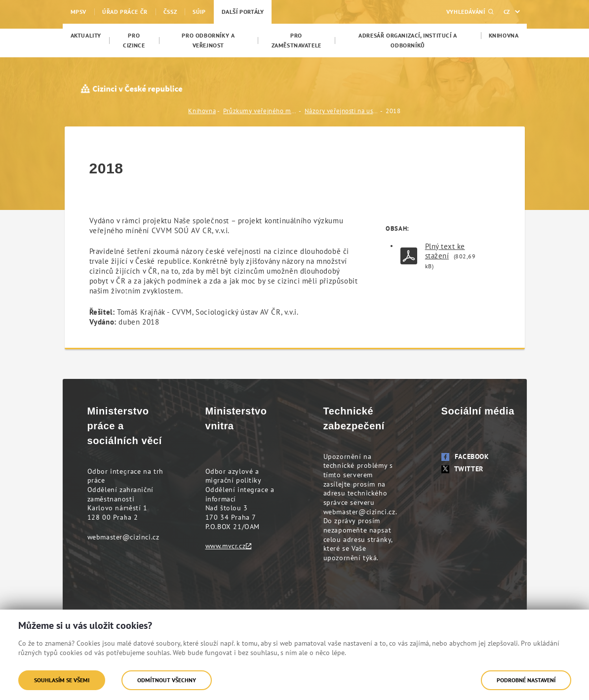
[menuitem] (86, 36)
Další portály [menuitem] (243, 12)
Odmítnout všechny (167, 680)
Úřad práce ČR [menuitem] (125, 12)
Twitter (462, 469)
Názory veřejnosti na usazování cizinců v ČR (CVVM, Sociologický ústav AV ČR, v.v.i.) (342, 111)
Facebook (465, 456)
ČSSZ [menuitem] (170, 12)
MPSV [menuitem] (79, 12)
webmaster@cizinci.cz (123, 537)
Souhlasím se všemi (62, 680)
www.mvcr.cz (226, 546)
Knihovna (202, 111)
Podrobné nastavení (526, 680)
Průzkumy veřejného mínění (260, 111)
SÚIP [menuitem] (199, 12)
